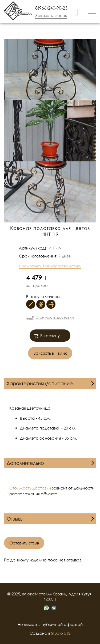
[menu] (92, 12)
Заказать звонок (51, 15)
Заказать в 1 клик (50, 353)
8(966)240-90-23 (51, 8)
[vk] (54, 608)
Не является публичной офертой (50, 624)
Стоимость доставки (55, 317)
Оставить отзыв (24, 543)
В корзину (47, 336)
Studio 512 (61, 633)
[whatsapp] (76, 11)
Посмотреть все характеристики (50, 266)
